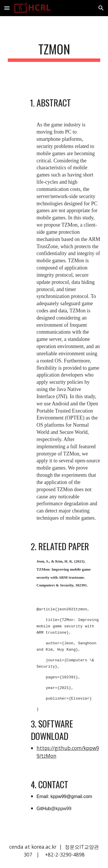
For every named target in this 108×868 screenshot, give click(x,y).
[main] (54, 52)
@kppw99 (61, 809)
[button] (7, 8)
